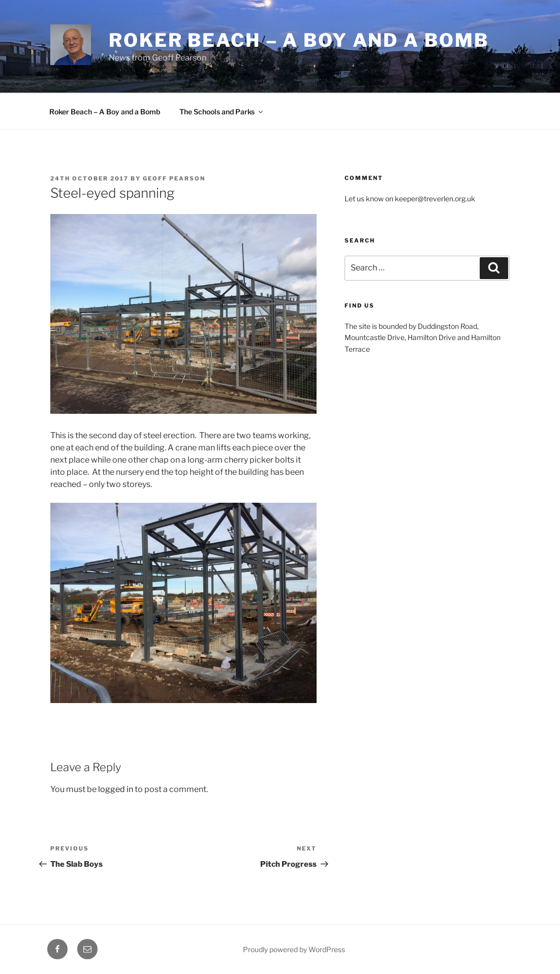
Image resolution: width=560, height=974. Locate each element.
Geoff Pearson (174, 178)
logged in (116, 789)
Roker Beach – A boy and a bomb (299, 40)
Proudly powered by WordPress (294, 949)
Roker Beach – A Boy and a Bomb (105, 112)
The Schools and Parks (222, 112)
